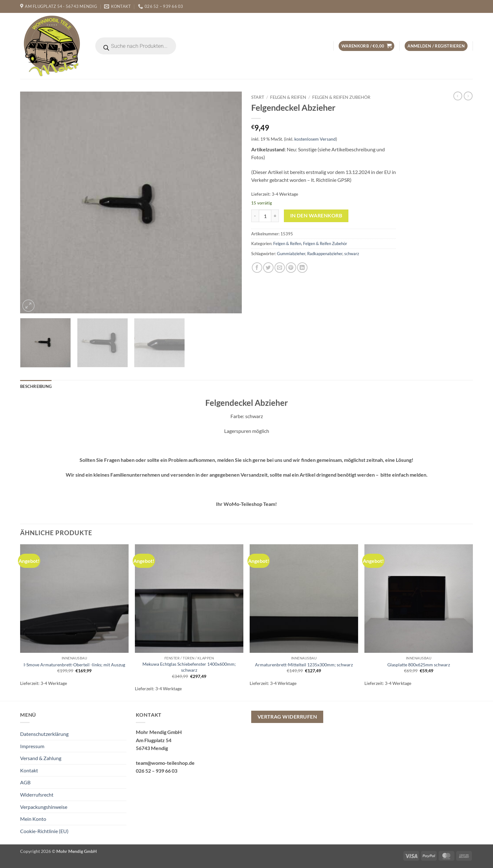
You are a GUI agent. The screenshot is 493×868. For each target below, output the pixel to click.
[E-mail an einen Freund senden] (280, 268)
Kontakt (29, 770)
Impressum (32, 746)
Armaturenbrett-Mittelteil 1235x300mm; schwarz (304, 665)
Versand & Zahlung (41, 758)
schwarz (352, 254)
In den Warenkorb (316, 216)
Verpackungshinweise (44, 807)
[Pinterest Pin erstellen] (291, 268)
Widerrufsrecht (37, 795)
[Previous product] (468, 96)
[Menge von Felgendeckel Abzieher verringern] (255, 216)
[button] (366, 46)
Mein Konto (33, 819)
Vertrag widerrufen (287, 717)
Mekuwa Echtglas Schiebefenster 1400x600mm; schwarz (189, 667)
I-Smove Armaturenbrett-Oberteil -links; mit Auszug (74, 665)
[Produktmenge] (265, 216)
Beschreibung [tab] (36, 386)
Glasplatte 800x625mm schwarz (419, 665)
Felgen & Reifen (288, 97)
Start (258, 97)
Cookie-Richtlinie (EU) (44, 831)
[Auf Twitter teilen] (268, 268)
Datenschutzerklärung (44, 734)
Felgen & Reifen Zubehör (341, 97)
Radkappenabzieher (325, 254)
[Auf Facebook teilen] (257, 268)
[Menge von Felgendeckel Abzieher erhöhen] (275, 216)
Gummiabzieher (291, 254)
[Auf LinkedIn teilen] (302, 268)
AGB (25, 782)
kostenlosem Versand (315, 139)
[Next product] (458, 96)
